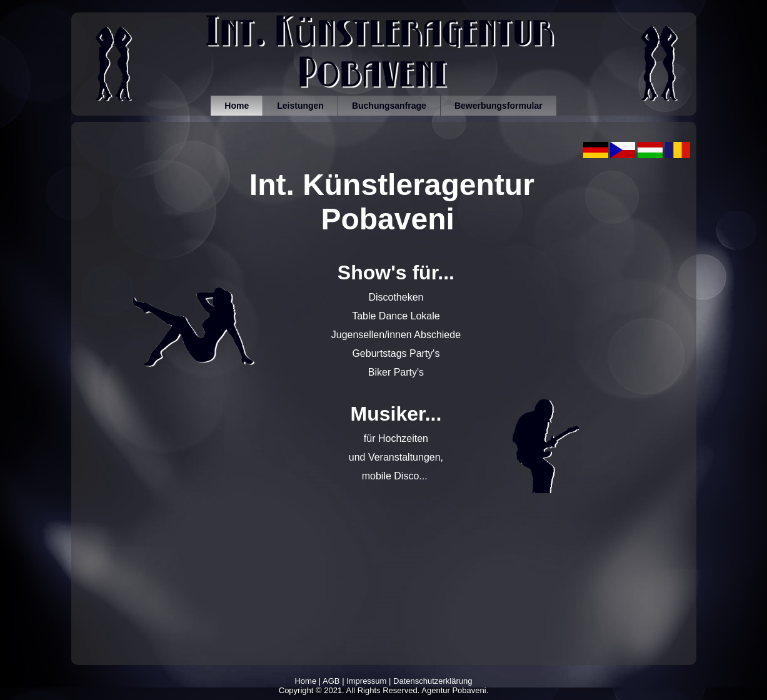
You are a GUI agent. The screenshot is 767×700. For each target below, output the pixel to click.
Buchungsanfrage (389, 106)
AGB (331, 681)
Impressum (366, 681)
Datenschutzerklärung (433, 681)
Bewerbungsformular (499, 106)
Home (237, 106)
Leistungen (300, 106)
